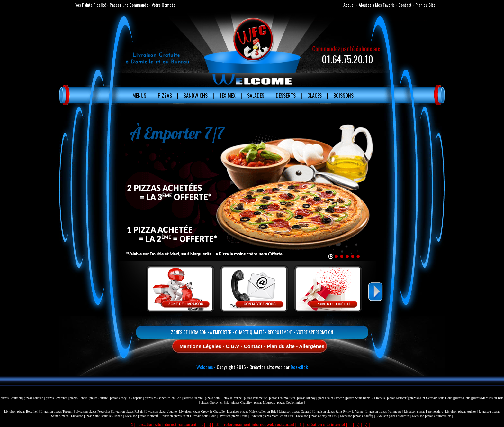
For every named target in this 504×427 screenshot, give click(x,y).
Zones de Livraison (189, 332)
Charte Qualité (250, 332)
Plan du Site (425, 5)
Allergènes (312, 346)
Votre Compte (163, 5)
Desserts (286, 96)
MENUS (139, 96)
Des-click (299, 367)
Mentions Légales (201, 346)
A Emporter (221, 332)
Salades (256, 96)
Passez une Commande (129, 5)
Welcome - (206, 367)
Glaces (315, 96)
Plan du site (281, 346)
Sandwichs (196, 96)
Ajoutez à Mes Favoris (377, 5)
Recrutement (280, 332)
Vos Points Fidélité (91, 5)
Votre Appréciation (315, 332)
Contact (405, 5)
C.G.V (232, 346)
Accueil (349, 5)
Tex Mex (227, 96)
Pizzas (165, 96)
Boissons (343, 96)
